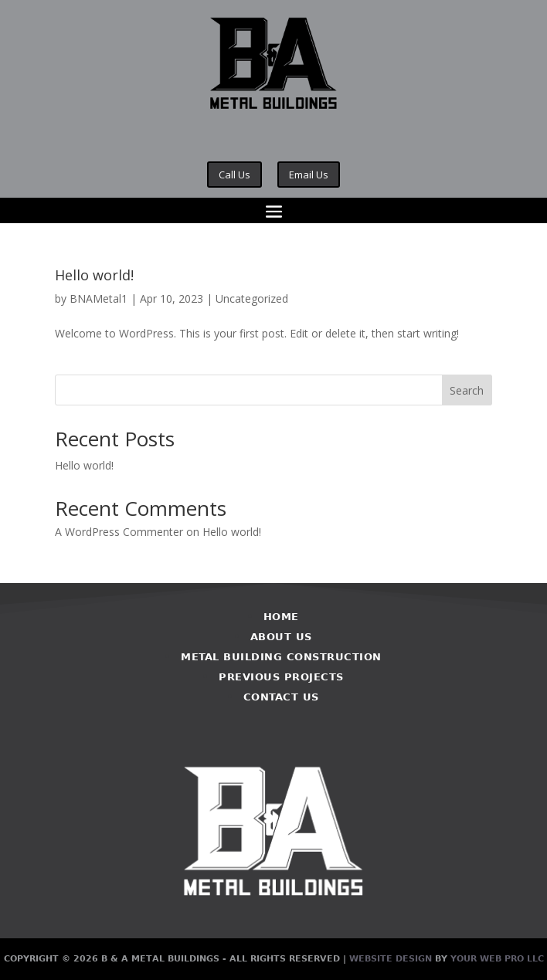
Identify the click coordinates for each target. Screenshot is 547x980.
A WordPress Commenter (119, 532)
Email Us (309, 175)
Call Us (234, 175)
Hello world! (94, 275)
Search (467, 390)
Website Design (391, 959)
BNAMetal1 (99, 298)
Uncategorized (252, 298)
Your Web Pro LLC (497, 959)
